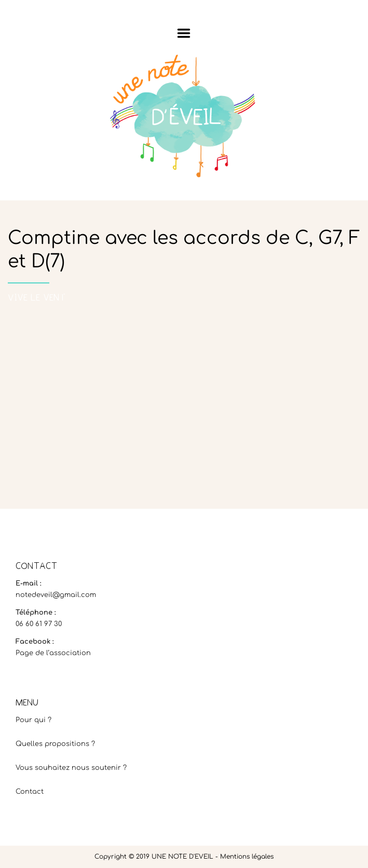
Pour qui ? (33, 720)
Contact (30, 792)
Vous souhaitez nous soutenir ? (71, 768)
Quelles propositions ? (55, 744)
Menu (184, 33)
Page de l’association (53, 653)
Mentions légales (247, 857)
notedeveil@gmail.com (56, 595)
